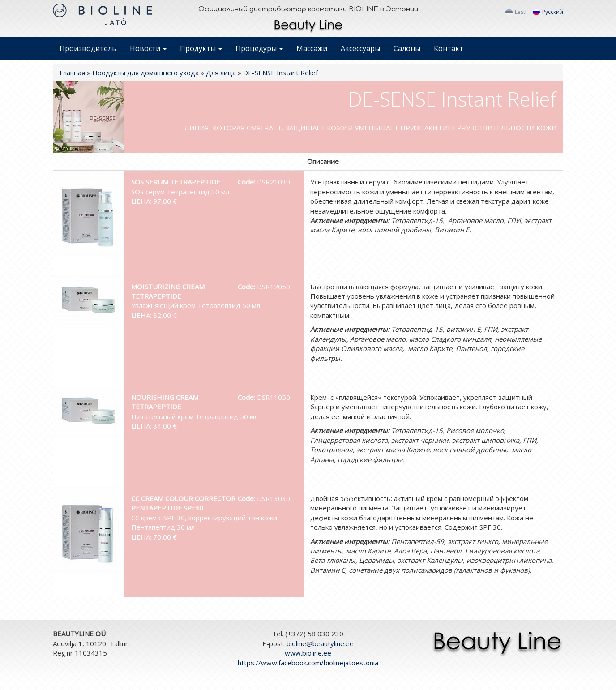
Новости (148, 48)
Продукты (201, 48)
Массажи (312, 48)
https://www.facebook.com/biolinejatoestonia (308, 663)
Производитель (88, 48)
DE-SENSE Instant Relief (280, 73)
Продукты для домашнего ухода (145, 73)
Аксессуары (360, 48)
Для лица (221, 73)
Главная (72, 73)
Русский (548, 12)
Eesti (516, 12)
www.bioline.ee (308, 653)
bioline (320, 643)
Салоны (407, 48)
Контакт (449, 48)
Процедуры (259, 48)
